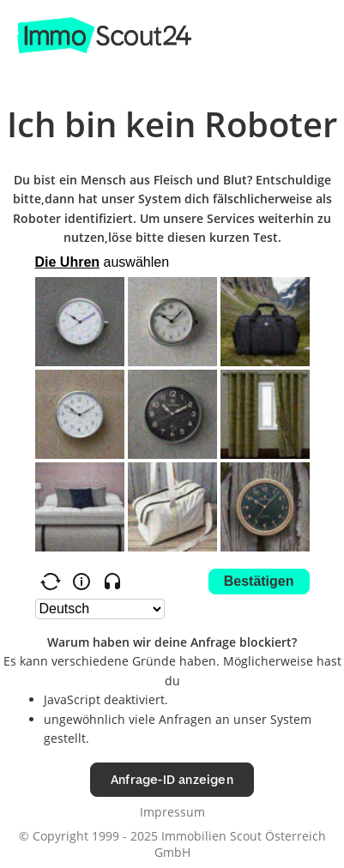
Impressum (172, 812)
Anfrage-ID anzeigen (172, 779)
